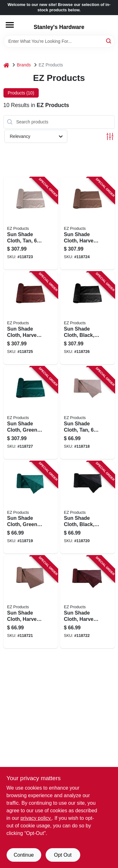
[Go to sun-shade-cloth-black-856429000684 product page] (87, 508)
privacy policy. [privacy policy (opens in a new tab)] (36, 818)
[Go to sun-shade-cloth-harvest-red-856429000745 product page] (87, 602)
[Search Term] (59, 41)
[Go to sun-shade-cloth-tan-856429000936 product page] (31, 224)
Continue (24, 855)
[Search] (109, 41)
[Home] (6, 65)
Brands (24, 65)
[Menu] (10, 25)
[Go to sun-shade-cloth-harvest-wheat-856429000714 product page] (31, 602)
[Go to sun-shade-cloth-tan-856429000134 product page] (87, 413)
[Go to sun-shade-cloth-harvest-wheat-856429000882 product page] (87, 224)
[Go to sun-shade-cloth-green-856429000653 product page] (31, 508)
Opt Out (63, 855)
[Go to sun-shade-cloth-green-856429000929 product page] (31, 413)
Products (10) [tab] (21, 93)
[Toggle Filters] (110, 136)
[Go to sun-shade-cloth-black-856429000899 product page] (87, 318)
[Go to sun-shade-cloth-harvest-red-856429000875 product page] (31, 318)
